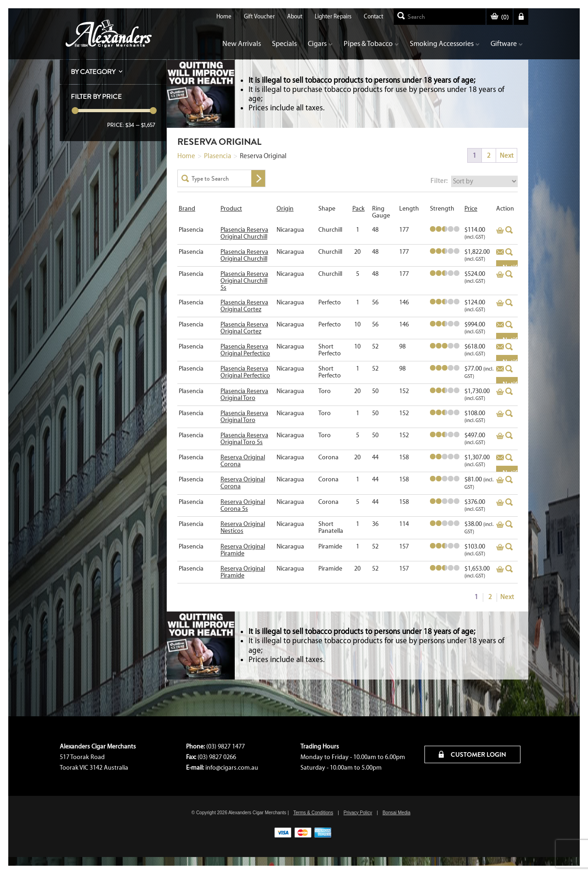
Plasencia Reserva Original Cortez (244, 306)
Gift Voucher (259, 16)
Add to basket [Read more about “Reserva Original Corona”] (500, 458)
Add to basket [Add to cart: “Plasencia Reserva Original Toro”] (500, 392)
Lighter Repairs (333, 16)
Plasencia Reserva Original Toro (244, 394)
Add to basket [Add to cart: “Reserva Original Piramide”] (500, 547)
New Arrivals (242, 43)
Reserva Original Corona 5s (243, 505)
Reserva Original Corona (243, 461)
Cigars (320, 43)
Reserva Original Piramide (243, 550)
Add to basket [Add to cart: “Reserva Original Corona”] (500, 480)
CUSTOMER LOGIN (472, 754)
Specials (284, 43)
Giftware (507, 43)
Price (471, 209)
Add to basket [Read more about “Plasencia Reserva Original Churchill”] (500, 252)
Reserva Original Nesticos (243, 527)
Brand (187, 209)
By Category (93, 72)
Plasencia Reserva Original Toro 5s (244, 439)
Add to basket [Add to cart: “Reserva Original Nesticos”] (500, 525)
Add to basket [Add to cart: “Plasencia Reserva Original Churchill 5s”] (500, 274)
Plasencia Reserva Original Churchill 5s (244, 281)
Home (224, 16)
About (295, 16)
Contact (373, 16)
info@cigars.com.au (232, 768)
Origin (285, 209)
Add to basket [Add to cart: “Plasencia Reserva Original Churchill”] (500, 230)
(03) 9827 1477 (226, 746)
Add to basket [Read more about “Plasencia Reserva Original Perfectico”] (500, 347)
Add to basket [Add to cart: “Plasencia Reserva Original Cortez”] (500, 303)
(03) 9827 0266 (217, 757)
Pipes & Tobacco (371, 43)
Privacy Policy (358, 813)
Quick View (509, 230)
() (500, 17)
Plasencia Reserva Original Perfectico (245, 350)
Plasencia (218, 156)
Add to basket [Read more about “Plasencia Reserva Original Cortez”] (500, 325)
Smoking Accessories (445, 43)
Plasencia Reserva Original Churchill (244, 233)
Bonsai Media (397, 813)
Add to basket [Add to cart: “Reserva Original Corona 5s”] (500, 503)
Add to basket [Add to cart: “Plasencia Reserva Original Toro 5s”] (500, 436)
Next (507, 155)
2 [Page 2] (489, 155)
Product (231, 209)
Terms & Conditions (313, 813)
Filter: (439, 180)
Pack (359, 209)
